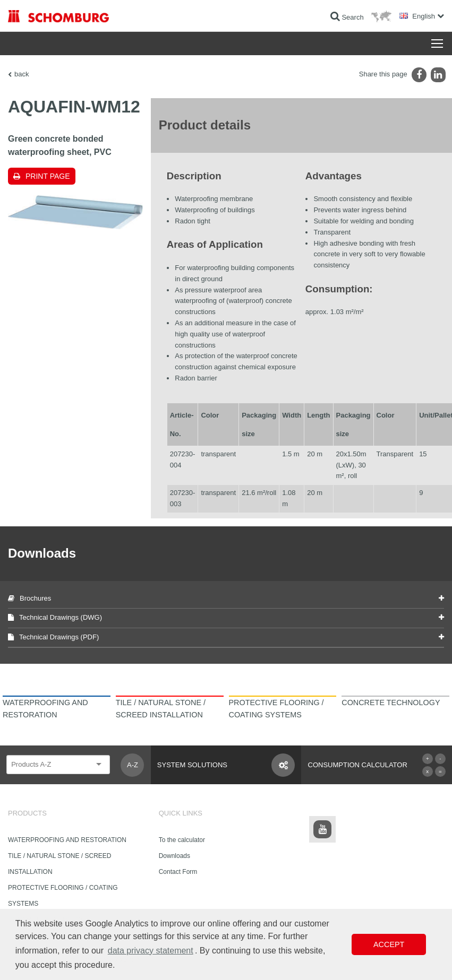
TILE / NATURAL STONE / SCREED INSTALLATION (59, 864)
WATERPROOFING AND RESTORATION (67, 840)
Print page (48, 176)
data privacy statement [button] (151, 951)
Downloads (174, 856)
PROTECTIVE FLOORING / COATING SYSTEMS (63, 896)
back (22, 74)
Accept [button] (389, 944)
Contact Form (178, 872)
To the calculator (182, 840)
